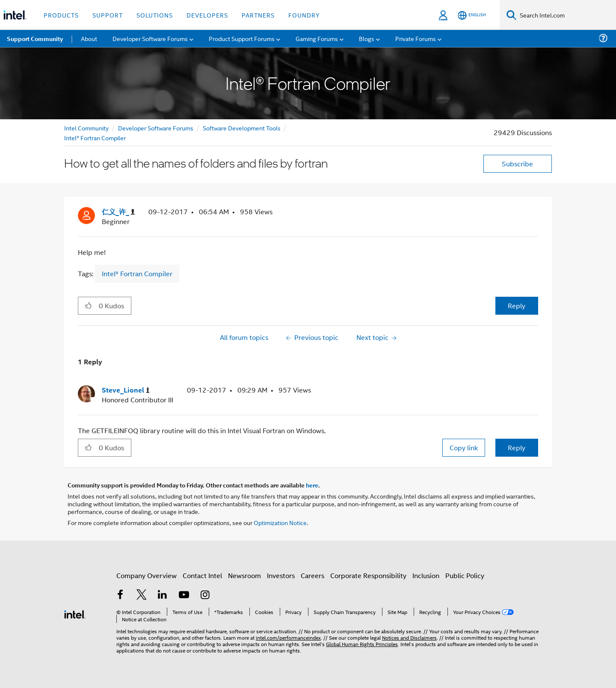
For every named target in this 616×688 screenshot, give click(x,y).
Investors (281, 575)
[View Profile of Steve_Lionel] (126, 390)
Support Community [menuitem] (35, 38)
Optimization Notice (280, 522)
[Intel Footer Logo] (75, 613)
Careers (312, 575)
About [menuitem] (89, 38)
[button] (88, 305)
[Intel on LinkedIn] (163, 595)
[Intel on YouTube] (184, 595)
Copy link (464, 447)
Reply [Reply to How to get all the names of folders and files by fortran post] (517, 306)
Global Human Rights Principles (362, 644)
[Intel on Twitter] (142, 595)
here (312, 485)
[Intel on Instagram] (205, 595)
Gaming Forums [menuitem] (317, 38)
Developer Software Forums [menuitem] (150, 38)
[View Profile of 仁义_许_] (118, 212)
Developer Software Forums (156, 128)
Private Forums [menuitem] (416, 38)
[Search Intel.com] (566, 15)
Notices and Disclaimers (409, 637)
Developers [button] (207, 15)
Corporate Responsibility (368, 575)
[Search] (511, 15)
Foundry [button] (304, 15)
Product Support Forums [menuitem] (242, 38)
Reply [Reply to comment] (517, 447)
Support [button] (108, 15)
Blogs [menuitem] (367, 38)
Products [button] (61, 15)
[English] (472, 15)
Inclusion (426, 575)
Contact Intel (202, 575)
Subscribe (517, 164)
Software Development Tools (242, 128)
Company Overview (147, 575)
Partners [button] (258, 15)
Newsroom (244, 575)
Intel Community (86, 128)
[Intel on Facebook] (120, 595)
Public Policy (465, 575)
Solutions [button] (155, 15)
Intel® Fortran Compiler (95, 137)
